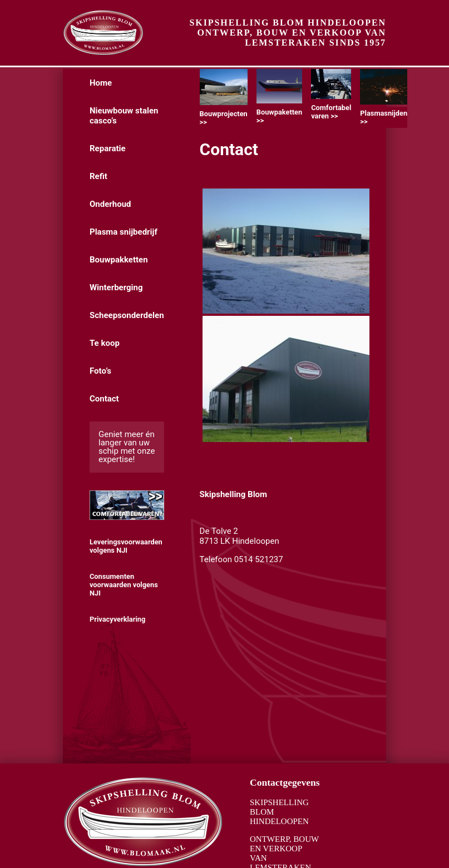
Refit (98, 176)
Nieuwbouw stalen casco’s (124, 116)
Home (101, 83)
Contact (104, 399)
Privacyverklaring (117, 619)
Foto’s (100, 371)
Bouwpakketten (119, 260)
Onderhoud (110, 204)
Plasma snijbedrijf (124, 232)
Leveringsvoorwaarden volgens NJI (126, 546)
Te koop (105, 343)
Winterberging (116, 287)
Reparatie (108, 148)
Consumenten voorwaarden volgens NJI (124, 585)
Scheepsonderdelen (127, 315)
